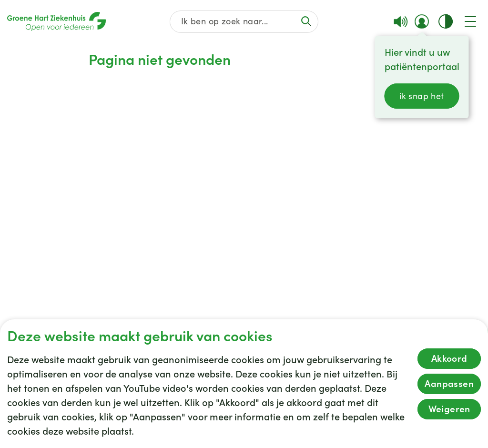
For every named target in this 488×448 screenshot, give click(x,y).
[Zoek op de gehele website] (244, 22)
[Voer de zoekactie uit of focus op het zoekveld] (306, 21)
